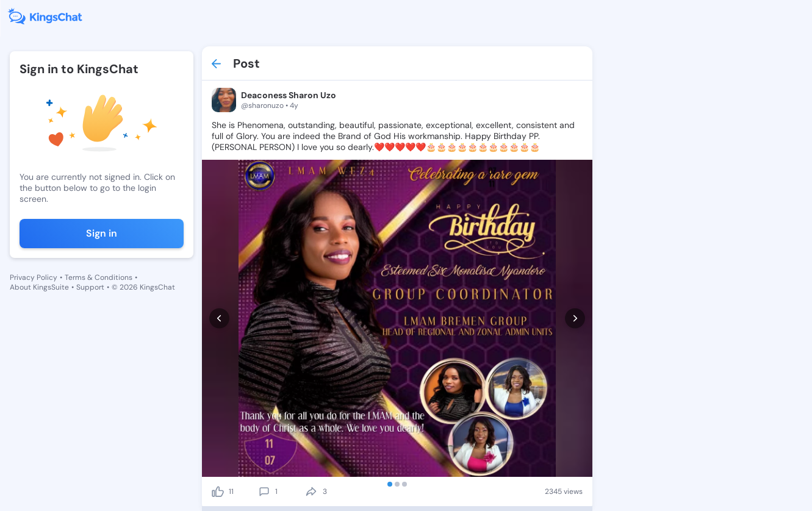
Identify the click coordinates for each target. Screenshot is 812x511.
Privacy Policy (34, 277)
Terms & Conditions (99, 277)
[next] (575, 319)
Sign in (102, 233)
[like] (218, 491)
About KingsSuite (39, 287)
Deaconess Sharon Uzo (289, 95)
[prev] (219, 319)
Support (90, 287)
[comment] (264, 491)
